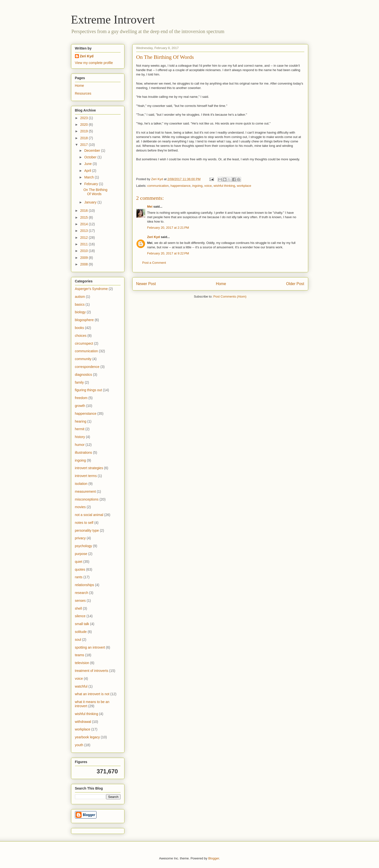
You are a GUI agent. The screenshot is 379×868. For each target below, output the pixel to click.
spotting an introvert (90, 647)
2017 (84, 145)
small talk (82, 624)
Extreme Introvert (113, 19)
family (79, 382)
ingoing (197, 186)
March (90, 177)
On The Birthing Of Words (95, 192)
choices (81, 336)
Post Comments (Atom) (230, 296)
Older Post (295, 284)
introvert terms (86, 476)
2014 (84, 224)
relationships (85, 585)
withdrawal (83, 722)
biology (80, 312)
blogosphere (84, 320)
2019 (84, 131)
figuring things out (89, 390)
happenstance (181, 186)
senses (80, 601)
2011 (84, 244)
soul (78, 640)
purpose (81, 554)
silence (80, 616)
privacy (80, 538)
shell (79, 608)
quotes (80, 569)
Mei (150, 207)
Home (221, 284)
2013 (84, 231)
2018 (84, 138)
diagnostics (84, 375)
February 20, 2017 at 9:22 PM (168, 253)
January (91, 202)
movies (80, 507)
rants (79, 577)
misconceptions (87, 499)
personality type (87, 530)
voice (208, 186)
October (91, 157)
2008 (84, 264)
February (92, 184)
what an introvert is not (92, 694)
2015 (84, 217)
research (82, 593)
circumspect (84, 343)
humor (80, 445)
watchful (81, 686)
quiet (79, 562)
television (82, 663)
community (83, 359)
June (88, 164)
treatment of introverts (92, 671)
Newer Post (146, 284)
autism (80, 297)
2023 (84, 118)
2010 (84, 251)
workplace (244, 186)
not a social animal (89, 515)
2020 (84, 125)
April (88, 171)
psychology (84, 546)
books (79, 328)
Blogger (214, 858)
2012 (84, 238)
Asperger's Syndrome (91, 289)
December (93, 151)
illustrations (84, 453)
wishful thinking (224, 186)
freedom (81, 398)
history (80, 437)
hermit (80, 429)
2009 (84, 258)
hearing (81, 421)
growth (80, 406)
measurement (86, 491)
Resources (83, 93)
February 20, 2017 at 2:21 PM (168, 228)
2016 (84, 211)
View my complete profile (94, 63)
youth (79, 745)
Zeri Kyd (154, 237)
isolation (81, 484)
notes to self (84, 523)
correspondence (87, 367)
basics (80, 304)
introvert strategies (89, 468)
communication (158, 186)
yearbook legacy (87, 737)
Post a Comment (154, 263)
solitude (81, 632)
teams (80, 655)
